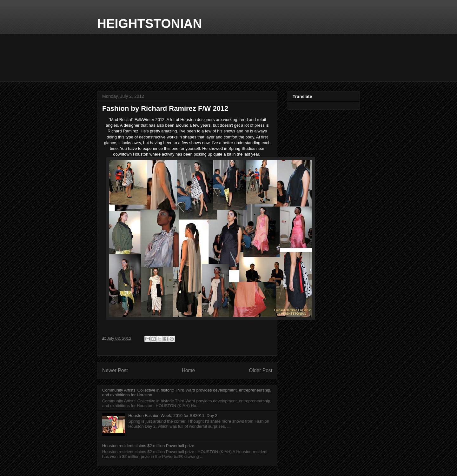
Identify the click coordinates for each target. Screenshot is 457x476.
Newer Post (115, 370)
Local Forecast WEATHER (228, 58)
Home (189, 370)
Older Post (261, 370)
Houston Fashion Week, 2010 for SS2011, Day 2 (173, 416)
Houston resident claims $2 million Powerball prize (148, 446)
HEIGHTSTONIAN (149, 23)
